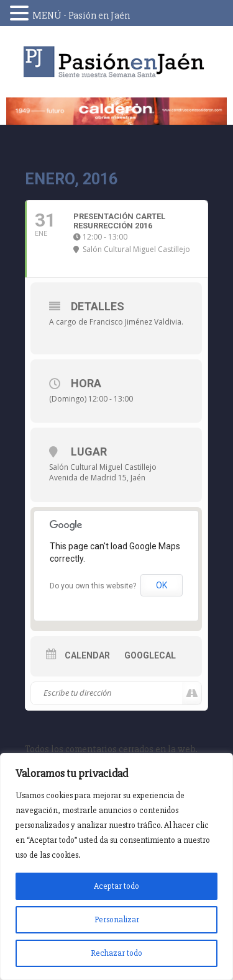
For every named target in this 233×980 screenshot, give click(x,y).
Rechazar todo (116, 953)
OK (162, 585)
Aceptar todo (116, 886)
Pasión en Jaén (117, 62)
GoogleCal (150, 655)
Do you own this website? (93, 586)
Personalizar (117, 919)
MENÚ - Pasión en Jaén (81, 16)
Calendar (87, 655)
